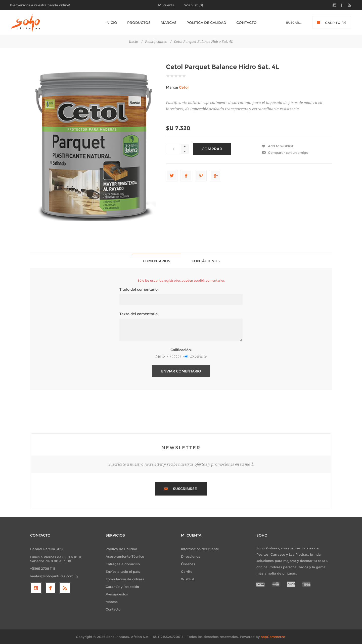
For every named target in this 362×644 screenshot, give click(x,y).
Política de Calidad (121, 549)
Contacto (113, 609)
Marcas (112, 602)
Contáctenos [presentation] (206, 261)
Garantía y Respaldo (122, 587)
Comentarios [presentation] (156, 261)
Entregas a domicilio (123, 564)
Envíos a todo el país (123, 572)
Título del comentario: (139, 289)
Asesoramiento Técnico (125, 556)
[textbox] (289, 23)
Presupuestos (117, 594)
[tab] (156, 261)
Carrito (187, 572)
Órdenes (188, 564)
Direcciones (191, 556)
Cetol (184, 87)
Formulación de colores (125, 579)
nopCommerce (273, 637)
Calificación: (181, 350)
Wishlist (188, 579)
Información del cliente (200, 549)
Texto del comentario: (139, 314)
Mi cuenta (166, 5)
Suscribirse (185, 489)
